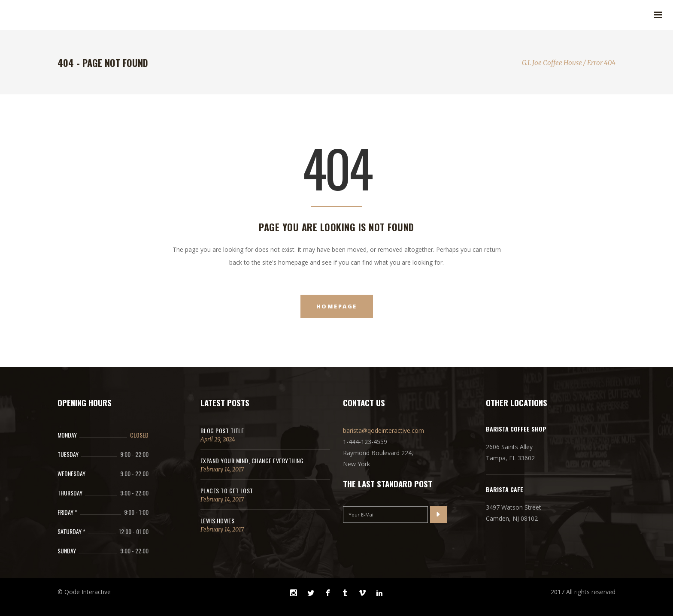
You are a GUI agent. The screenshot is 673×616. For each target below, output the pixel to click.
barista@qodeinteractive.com (383, 430)
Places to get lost (227, 491)
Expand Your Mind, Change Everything (252, 460)
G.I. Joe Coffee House (552, 63)
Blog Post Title (222, 430)
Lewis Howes (218, 521)
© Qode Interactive (84, 592)
